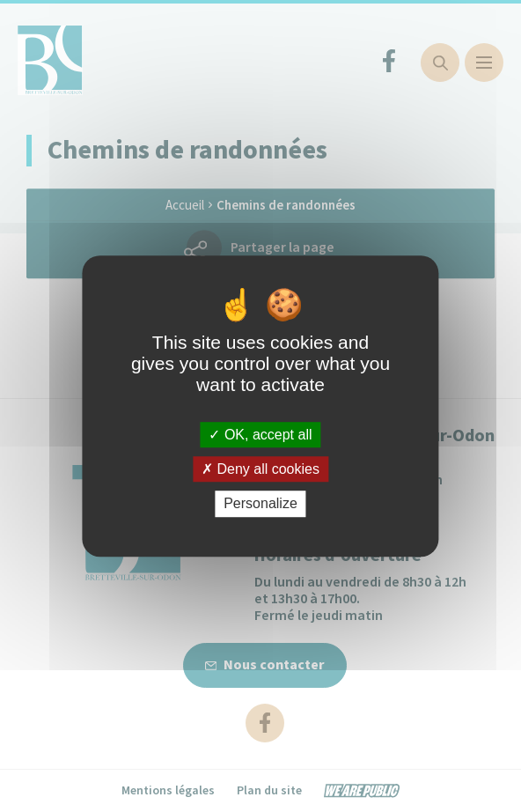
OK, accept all (260, 435)
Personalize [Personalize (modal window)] (260, 504)
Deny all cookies (260, 469)
